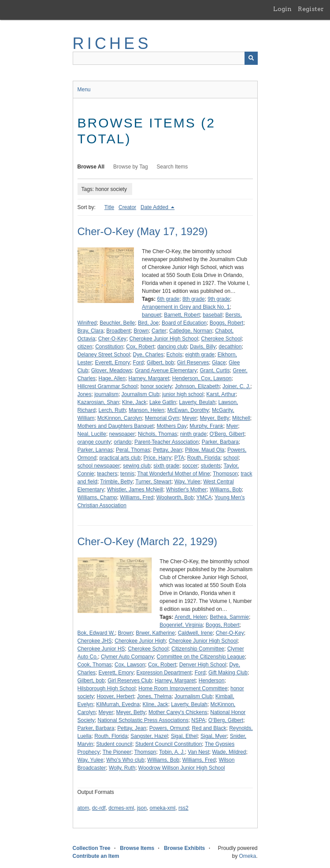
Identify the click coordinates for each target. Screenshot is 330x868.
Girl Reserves (193, 363)
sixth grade (166, 466)
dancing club (172, 347)
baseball (213, 315)
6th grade (169, 299)
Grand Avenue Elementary (166, 370)
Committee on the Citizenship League (201, 657)
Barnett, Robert (182, 315)
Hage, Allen (112, 378)
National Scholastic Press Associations (143, 720)
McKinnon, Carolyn (120, 418)
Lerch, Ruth (112, 410)
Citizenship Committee (198, 649)
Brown (141, 331)
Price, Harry (158, 458)
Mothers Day (172, 426)
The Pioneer (117, 752)
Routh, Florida (204, 458)
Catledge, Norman (191, 331)
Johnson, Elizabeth (197, 386)
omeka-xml (163, 808)
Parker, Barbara (220, 442)
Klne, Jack (134, 402)
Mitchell (241, 418)
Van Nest (198, 752)
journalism (106, 394)
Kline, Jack (156, 704)
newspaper (122, 434)
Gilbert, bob (160, 363)
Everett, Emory (113, 363)
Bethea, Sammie (229, 617)
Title (109, 207)
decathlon (230, 347)
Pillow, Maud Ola (205, 450)
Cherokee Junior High (140, 641)
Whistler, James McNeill (135, 490)
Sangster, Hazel (149, 736)
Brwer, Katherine (155, 633)
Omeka (247, 856)
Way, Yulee (187, 482)
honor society (156, 386)
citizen (85, 347)
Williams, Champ (97, 498)
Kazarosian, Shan (98, 402)
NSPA (198, 720)
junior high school (183, 394)
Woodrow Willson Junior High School (182, 768)
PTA (179, 458)
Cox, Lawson (130, 665)
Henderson (212, 681)
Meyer (190, 418)
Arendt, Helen (191, 617)
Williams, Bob (226, 490)
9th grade (219, 299)
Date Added (155, 207)
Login (282, 9)
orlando (122, 442)
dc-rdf (99, 808)
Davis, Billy (203, 347)
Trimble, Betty (116, 482)
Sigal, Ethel (184, 736)
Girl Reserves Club (130, 681)
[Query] (165, 58)
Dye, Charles (148, 355)
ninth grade (193, 434)
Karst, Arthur (221, 394)
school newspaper (99, 466)
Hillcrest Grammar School (108, 386)
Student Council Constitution (169, 744)
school (231, 458)
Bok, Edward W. (96, 633)
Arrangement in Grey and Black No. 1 (186, 307)
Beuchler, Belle (117, 323)
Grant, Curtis (215, 370)
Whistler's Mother (186, 490)
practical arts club (120, 458)
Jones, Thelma (154, 696)
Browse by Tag (131, 167)
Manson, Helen (146, 410)
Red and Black (209, 728)
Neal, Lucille (92, 434)
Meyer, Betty (215, 418)
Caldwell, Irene (195, 633)
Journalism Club (141, 394)
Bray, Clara (91, 331)
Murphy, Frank (206, 426)
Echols (174, 355)
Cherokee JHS (95, 641)
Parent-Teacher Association (167, 442)
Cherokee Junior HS (101, 649)
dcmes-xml (121, 808)
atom (83, 808)
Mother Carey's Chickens (178, 712)
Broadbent (118, 331)
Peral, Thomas (133, 450)
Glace (219, 363)
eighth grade (200, 355)
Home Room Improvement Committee (183, 688)
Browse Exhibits (184, 848)
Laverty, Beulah (197, 402)
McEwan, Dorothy (188, 410)
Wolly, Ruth (122, 768)
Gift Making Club (228, 673)
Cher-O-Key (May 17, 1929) (143, 231)
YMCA (204, 498)
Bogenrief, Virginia (181, 625)
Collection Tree (92, 848)
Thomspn (145, 752)
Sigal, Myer (214, 736)
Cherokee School (221, 339)
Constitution (109, 347)
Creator (127, 207)
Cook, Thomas (95, 665)
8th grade (194, 299)
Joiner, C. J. (236, 386)
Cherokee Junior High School (164, 339)
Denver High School (203, 665)
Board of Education (184, 323)
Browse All (91, 167)
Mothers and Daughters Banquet (116, 426)
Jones (85, 394)
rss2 (184, 808)
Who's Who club (125, 760)
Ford (139, 363)
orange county (94, 442)
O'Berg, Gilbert (227, 434)
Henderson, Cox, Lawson (202, 378)
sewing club (137, 466)
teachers (107, 474)
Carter (159, 331)
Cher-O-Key (112, 339)
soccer (190, 466)
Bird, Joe (148, 323)
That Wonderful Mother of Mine (173, 474)
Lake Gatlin (163, 402)
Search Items (172, 167)
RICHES (112, 43)
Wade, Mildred (229, 752)
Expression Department (164, 673)
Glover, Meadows (112, 370)
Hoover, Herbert (116, 696)
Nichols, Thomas (158, 434)
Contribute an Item (96, 856)
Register (311, 9)
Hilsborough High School (107, 688)
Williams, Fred (137, 498)
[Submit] (251, 58)
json (142, 808)
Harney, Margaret (149, 378)
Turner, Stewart (153, 482)
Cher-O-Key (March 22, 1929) (147, 541)
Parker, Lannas (95, 450)
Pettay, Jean (167, 450)
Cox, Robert (140, 347)
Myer (232, 426)
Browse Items (137, 848)
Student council (114, 744)
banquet (151, 315)
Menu (84, 90)
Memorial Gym (162, 418)
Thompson (225, 474)
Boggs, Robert (227, 323)
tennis (127, 474)
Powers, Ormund (169, 728)
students (211, 466)
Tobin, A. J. (172, 752)
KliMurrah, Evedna (118, 704)
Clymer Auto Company (127, 657)
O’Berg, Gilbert (226, 720)
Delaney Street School (104, 355)
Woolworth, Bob (175, 498)
